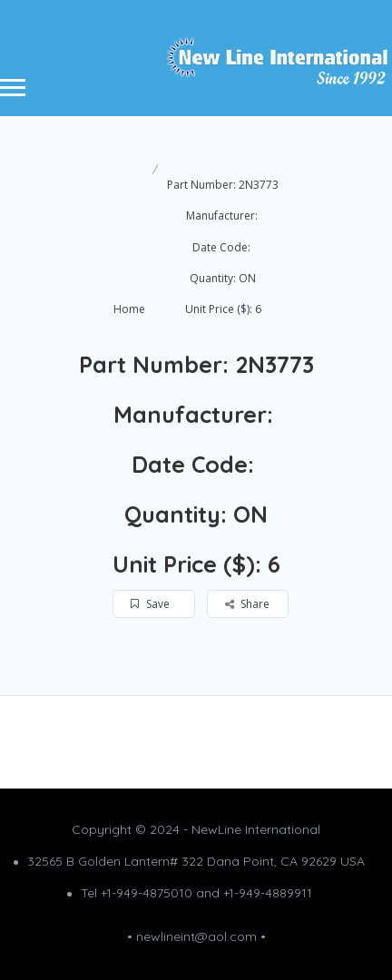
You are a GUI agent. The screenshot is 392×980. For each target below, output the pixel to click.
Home (129, 309)
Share (247, 604)
